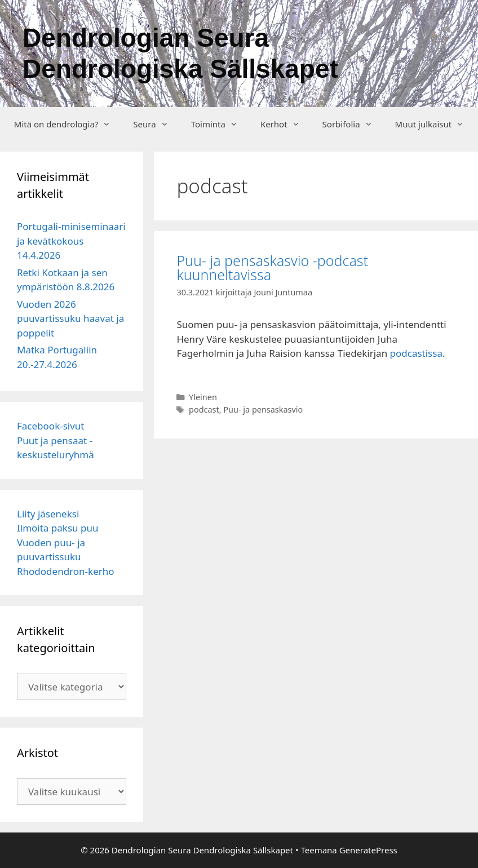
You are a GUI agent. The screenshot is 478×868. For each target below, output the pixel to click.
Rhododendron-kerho (66, 571)
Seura (156, 124)
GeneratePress (368, 850)
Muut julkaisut (435, 124)
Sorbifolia (353, 124)
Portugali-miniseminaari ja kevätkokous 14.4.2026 (71, 241)
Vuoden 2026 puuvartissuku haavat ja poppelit (70, 318)
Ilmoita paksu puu (57, 528)
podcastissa (416, 353)
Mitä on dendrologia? (68, 124)
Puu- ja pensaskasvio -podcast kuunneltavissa (272, 267)
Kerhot (286, 124)
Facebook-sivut (51, 426)
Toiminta (220, 124)
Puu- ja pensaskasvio (263, 409)
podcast (204, 409)
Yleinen (203, 397)
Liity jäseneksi (48, 514)
